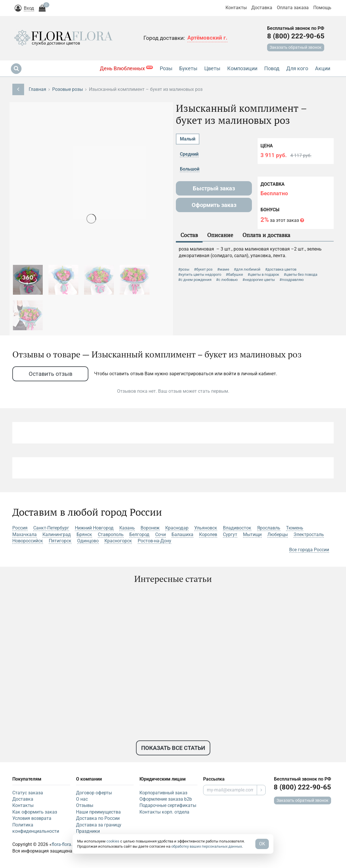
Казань (127, 528)
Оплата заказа (293, 8)
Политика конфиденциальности (36, 828)
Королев (208, 534)
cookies (113, 841)
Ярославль (269, 528)
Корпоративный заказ (163, 793)
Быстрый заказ (214, 188)
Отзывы (85, 805)
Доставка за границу (99, 825)
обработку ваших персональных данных (207, 846)
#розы (184, 269)
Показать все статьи (173, 748)
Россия (20, 528)
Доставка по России (98, 818)
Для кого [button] (297, 69)
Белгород (139, 534)
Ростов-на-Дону (154, 541)
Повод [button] (272, 69)
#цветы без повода (301, 274)
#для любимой (247, 269)
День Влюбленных (126, 69)
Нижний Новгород (94, 528)
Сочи (161, 534)
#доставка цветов (281, 269)
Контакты (236, 8)
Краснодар (177, 528)
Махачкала (25, 534)
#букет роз (203, 269)
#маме (223, 269)
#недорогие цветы (259, 280)
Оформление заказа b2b (166, 799)
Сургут (230, 534)
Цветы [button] (212, 69)
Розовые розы (68, 89)
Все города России (309, 550)
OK (262, 844)
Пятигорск (60, 541)
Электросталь (309, 534)
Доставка (262, 8)
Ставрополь (111, 534)
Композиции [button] (242, 69)
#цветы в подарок (263, 274)
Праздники (88, 831)
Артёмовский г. (207, 38)
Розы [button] (166, 69)
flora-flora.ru (64, 844)
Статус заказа (28, 793)
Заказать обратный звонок (296, 47)
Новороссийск (28, 541)
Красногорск (118, 541)
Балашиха (182, 534)
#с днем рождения (195, 280)
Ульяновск (206, 528)
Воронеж (150, 528)
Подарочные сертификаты (168, 805)
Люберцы (278, 534)
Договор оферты (94, 793)
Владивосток (237, 528)
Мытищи (252, 534)
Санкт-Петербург (51, 528)
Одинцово (88, 541)
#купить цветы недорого (200, 274)
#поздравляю (292, 280)
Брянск (84, 534)
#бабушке (234, 274)
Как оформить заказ (35, 812)
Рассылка (214, 779)
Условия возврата (32, 818)
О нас (82, 799)
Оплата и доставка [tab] (266, 235)
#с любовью (227, 280)
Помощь (322, 8)
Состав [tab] (189, 235)
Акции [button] (323, 69)
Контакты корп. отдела (164, 812)
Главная (37, 89)
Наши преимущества (98, 812)
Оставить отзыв (50, 374)
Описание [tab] (220, 235)
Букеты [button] (188, 69)
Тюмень (295, 528)
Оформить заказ (214, 205)
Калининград (57, 534)
